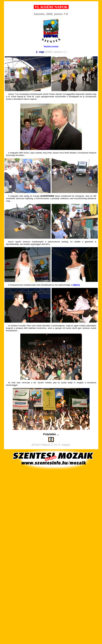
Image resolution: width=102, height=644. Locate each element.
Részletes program (51, 46)
